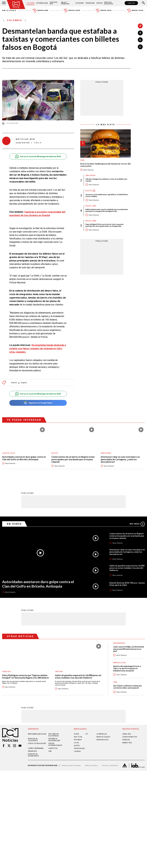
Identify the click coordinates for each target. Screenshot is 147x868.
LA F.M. (77, 743)
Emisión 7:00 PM (103, 11)
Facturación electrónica (54, 735)
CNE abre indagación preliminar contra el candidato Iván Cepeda (106, 180)
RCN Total (78, 737)
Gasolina (59, 671)
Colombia (31, 3)
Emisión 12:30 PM (72, 11)
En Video (14, 524)
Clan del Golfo (9, 453)
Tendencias (90, 3)
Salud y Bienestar (65, 3)
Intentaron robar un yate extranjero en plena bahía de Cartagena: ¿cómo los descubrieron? (120, 459)
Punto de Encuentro (109, 3)
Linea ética (53, 748)
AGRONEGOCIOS (102, 740)
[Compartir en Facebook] (140, 33)
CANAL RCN (131, 3)
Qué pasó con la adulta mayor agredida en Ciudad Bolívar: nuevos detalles (107, 195)
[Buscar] (143, 3)
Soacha (14, 383)
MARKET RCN (127, 743)
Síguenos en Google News (38, 403)
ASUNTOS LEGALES (103, 737)
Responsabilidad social (37, 734)
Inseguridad (106, 453)
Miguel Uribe (91, 206)
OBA (50, 751)
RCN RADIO (78, 740)
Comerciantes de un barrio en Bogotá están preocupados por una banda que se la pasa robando (73, 459)
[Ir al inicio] (16, 5)
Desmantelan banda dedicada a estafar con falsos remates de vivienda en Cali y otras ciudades (38, 349)
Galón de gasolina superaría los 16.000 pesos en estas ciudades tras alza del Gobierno (127, 568)
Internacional (42, 3)
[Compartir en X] (140, 40)
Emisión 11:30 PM (135, 11)
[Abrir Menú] (4, 3)
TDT (87, 734)
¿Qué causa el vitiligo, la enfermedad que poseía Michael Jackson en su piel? (128, 649)
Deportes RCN (53, 3)
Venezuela (7, 671)
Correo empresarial (36, 748)
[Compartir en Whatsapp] (140, 47)
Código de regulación (37, 743)
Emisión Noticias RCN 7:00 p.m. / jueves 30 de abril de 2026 (127, 584)
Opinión (99, 3)
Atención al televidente (33, 740)
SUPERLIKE (126, 740)
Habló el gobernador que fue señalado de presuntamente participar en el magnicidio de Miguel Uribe (107, 210)
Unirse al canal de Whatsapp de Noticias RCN (38, 156)
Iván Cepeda (90, 176)
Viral (82, 160)
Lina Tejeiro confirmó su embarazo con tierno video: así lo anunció (127, 687)
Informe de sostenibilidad (54, 740)
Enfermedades (119, 643)
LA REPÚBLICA (102, 734)
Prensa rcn (32, 751)
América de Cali (120, 663)
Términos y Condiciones (110, 765)
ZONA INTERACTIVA (130, 737)
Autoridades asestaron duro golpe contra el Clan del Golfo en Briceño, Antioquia (24, 458)
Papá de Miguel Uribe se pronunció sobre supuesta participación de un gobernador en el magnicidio (104, 225)
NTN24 (76, 734)
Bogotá (24, 383)
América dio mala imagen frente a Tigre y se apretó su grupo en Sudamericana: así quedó (127, 668)
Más (137, 524)
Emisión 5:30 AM (40, 11)
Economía (80, 3)
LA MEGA (77, 751)
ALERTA (77, 745)
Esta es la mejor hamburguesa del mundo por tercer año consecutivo (106, 165)
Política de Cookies (91, 765)
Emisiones (9, 11)
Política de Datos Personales (71, 765)
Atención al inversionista (33, 755)
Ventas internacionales (55, 744)
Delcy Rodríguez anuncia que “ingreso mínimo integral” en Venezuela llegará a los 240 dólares (25, 676)
